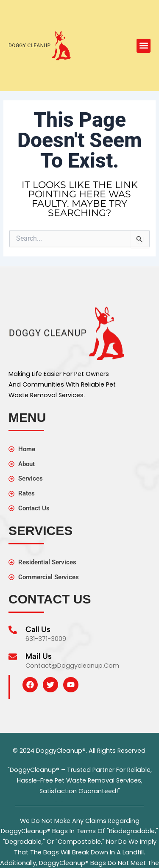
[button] (144, 46)
